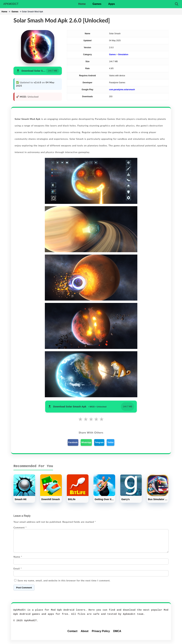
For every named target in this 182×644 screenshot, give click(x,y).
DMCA (117, 635)
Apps (111, 4)
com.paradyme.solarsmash (122, 90)
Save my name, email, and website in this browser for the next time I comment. (64, 584)
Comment (20, 527)
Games (97, 4)
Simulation (123, 54)
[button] (38, 71)
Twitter (110, 442)
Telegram (99, 442)
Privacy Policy (101, 635)
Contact (72, 635)
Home (82, 4)
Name (18, 561)
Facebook (73, 442)
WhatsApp (86, 442)
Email (18, 572)
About (84, 635)
